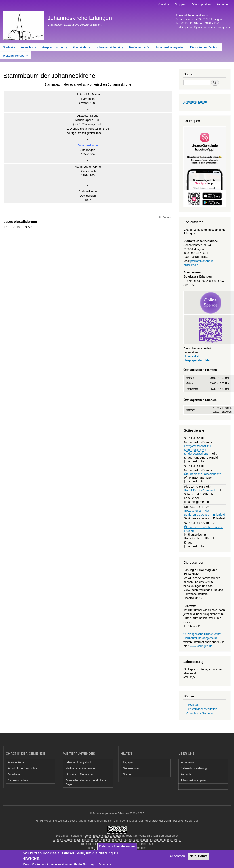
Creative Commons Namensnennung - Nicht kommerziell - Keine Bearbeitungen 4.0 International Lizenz (117, 840)
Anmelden (223, 4)
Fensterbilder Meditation (202, 709)
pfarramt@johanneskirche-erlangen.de (208, 27)
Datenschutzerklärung (194, 768)
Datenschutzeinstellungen (117, 847)
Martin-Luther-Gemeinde (80, 768)
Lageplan (129, 762)
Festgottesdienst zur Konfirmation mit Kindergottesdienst (198, 450)
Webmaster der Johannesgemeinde (166, 821)
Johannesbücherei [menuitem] (109, 48)
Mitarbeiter (14, 774)
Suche (127, 774)
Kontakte (163, 4)
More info (105, 864)
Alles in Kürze (16, 762)
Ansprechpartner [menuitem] (54, 48)
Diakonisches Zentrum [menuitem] (205, 47)
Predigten (193, 705)
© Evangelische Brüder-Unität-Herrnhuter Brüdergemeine (203, 636)
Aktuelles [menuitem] (28, 48)
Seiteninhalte (131, 768)
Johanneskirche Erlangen (80, 18)
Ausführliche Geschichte (22, 768)
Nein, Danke (198, 856)
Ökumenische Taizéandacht (202, 474)
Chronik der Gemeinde (201, 713)
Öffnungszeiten (201, 4)
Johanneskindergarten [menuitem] (170, 47)
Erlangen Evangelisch (78, 762)
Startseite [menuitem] (9, 47)
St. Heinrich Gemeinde (79, 774)
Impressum (187, 762)
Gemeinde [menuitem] (80, 48)
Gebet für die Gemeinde (200, 491)
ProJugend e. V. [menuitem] (139, 47)
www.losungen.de (201, 646)
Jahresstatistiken (18, 780)
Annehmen (177, 856)
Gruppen (180, 4)
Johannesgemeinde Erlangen (103, 836)
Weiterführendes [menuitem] (14, 57)
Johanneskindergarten (194, 780)
